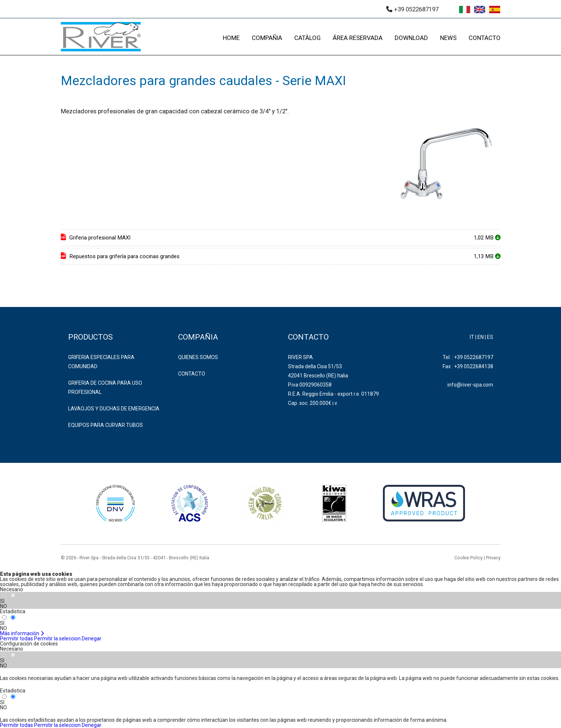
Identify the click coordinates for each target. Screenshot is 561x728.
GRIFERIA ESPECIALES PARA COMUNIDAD (101, 362)
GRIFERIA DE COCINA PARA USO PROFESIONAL (105, 387)
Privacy (493, 558)
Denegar (92, 639)
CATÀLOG (307, 38)
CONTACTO (485, 38)
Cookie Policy (468, 558)
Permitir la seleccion (57, 639)
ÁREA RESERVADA (358, 38)
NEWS (448, 38)
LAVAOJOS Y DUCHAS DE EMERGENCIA (114, 409)
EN (481, 337)
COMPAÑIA (267, 38)
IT (472, 337)
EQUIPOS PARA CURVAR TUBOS (106, 425)
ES (490, 337)
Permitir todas (16, 639)
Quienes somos (198, 357)
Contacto (192, 374)
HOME (231, 38)
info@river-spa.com (470, 385)
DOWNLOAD (411, 38)
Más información (22, 633)
